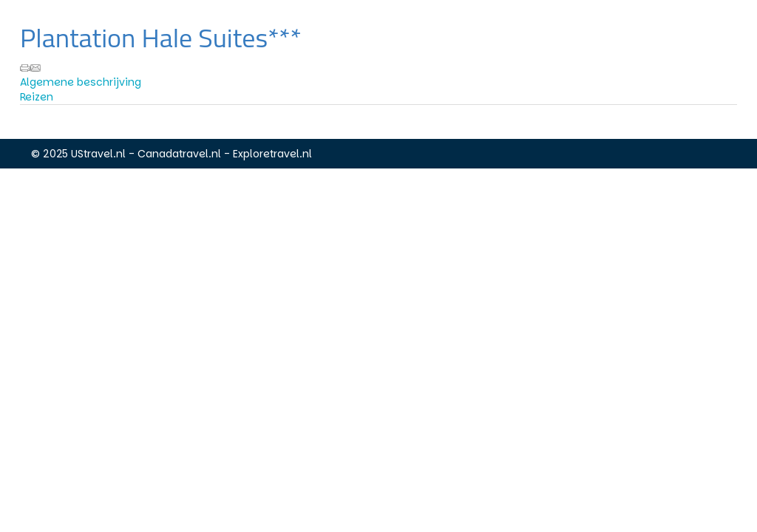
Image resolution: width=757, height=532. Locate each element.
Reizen (37, 97)
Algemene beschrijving (81, 82)
